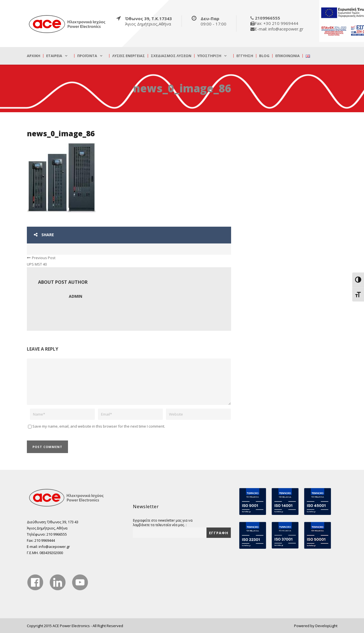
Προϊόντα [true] (87, 56)
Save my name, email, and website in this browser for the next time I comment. (99, 426)
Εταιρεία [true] (54, 56)
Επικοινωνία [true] (287, 56)
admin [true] (76, 296)
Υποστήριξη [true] (209, 56)
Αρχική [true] (34, 56)
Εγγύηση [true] (245, 56)
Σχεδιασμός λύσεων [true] (171, 56)
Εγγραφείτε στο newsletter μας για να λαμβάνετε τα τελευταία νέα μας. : (163, 522)
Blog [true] (264, 56)
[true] (67, 24)
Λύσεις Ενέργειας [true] (129, 56)
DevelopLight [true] (326, 626)
